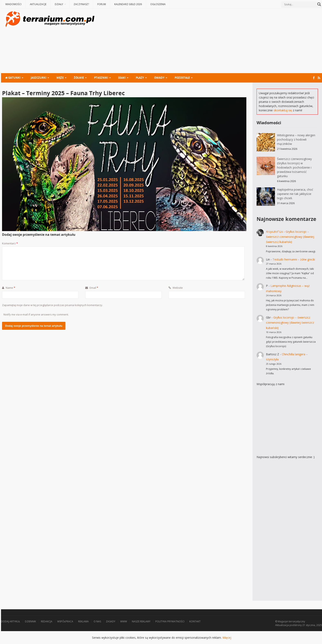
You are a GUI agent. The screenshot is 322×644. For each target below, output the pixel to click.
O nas (97, 621)
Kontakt (195, 621)
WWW (124, 621)
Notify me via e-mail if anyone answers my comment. (36, 314)
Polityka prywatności (170, 621)
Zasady (111, 621)
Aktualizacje (38, 4)
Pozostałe (182, 78)
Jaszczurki (38, 78)
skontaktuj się (283, 110)
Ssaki (122, 78)
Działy (59, 4)
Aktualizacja (282, 625)
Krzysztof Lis (274, 232)
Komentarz (10, 243)
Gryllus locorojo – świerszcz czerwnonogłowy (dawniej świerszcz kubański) (290, 237)
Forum (102, 4)
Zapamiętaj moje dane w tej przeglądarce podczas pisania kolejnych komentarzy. (52, 305)
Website (176, 288)
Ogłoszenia (158, 4)
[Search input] (300, 4)
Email (92, 288)
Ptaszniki (101, 78)
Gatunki (13, 78)
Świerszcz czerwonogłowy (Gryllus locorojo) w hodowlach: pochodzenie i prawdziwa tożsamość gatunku (294, 167)
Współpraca (65, 621)
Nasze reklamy (141, 621)
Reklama (83, 621)
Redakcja (47, 621)
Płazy (140, 78)
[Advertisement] (210, 41)
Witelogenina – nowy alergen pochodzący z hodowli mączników (296, 139)
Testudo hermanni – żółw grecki (294, 259)
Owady (159, 78)
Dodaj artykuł (11, 621)
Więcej (227, 638)
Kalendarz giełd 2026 (128, 4)
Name (9, 288)
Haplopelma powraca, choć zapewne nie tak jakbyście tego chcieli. (295, 194)
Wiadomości (13, 4)
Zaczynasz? (81, 4)
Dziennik (30, 621)
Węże (60, 78)
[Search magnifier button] (319, 4)
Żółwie (79, 78)
